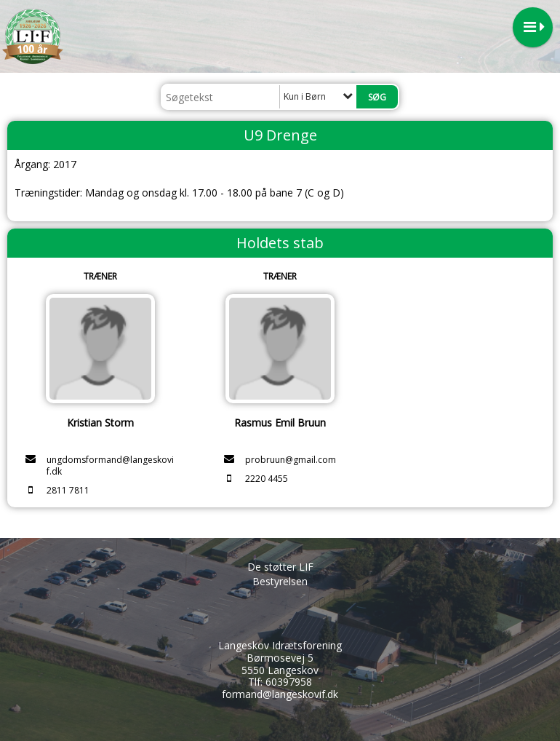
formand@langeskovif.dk (280, 694)
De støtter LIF (280, 567)
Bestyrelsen (280, 581)
